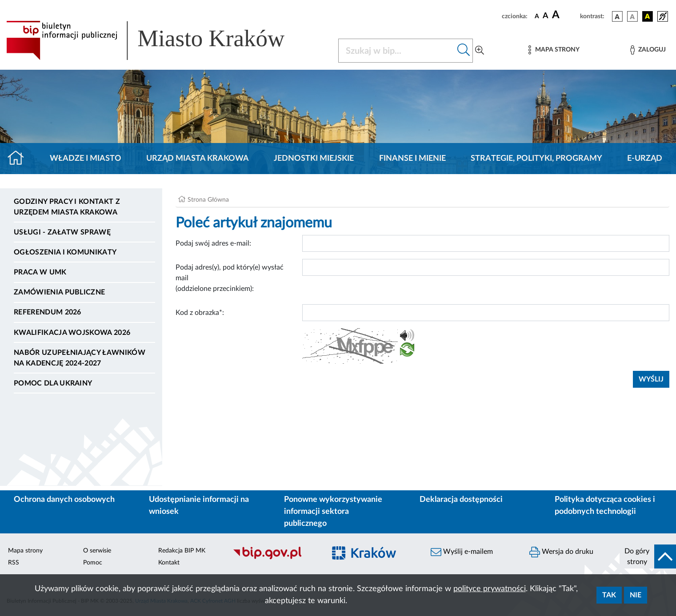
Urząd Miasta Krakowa (198, 159)
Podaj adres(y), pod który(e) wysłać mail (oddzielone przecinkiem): (230, 278)
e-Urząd (645, 159)
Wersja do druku (561, 552)
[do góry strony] (648, 556)
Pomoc (93, 563)
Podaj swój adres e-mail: (213, 243)
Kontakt (169, 563)
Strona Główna (208, 200)
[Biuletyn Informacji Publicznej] (275, 558)
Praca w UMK (40, 272)
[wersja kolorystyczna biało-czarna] (632, 16)
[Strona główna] (19, 159)
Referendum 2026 (48, 312)
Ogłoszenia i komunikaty (65, 252)
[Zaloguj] (648, 50)
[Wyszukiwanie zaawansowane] (480, 51)
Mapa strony (25, 551)
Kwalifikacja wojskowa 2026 (72, 333)
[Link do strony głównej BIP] (158, 40)
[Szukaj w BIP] (397, 51)
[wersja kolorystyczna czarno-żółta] (648, 16)
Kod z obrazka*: (200, 313)
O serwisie (97, 551)
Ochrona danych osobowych (64, 500)
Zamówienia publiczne (59, 292)
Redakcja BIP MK (182, 551)
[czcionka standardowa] (537, 16)
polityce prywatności (490, 589)
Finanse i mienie (412, 159)
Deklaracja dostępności (461, 500)
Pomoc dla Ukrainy (53, 383)
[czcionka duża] (565, 15)
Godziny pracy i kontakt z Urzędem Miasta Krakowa (67, 207)
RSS (14, 563)
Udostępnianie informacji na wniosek (199, 506)
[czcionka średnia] (546, 16)
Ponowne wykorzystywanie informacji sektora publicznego (333, 512)
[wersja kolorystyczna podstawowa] (617, 16)
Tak (609, 595)
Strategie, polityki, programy (536, 159)
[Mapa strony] (554, 50)
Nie (636, 595)
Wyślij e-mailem (462, 552)
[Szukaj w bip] (464, 51)
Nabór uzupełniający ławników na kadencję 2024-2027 (80, 358)
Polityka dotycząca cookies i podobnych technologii (605, 506)
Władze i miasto (86, 159)
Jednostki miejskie (314, 159)
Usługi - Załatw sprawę (62, 232)
